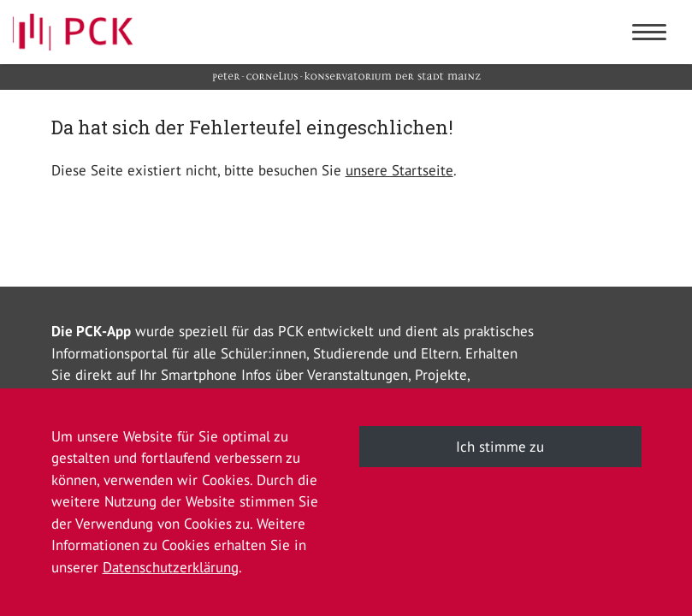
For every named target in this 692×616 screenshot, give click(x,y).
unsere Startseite (399, 170)
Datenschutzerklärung (171, 567)
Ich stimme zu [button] (500, 447)
